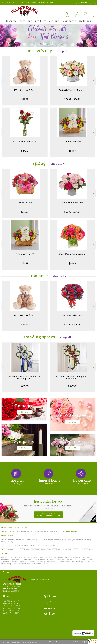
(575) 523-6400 (11, 3)
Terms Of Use (49, 642)
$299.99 (25, 386)
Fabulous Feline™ (72, 142)
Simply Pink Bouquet (72, 203)
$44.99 (25, 151)
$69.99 (25, 212)
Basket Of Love (25, 203)
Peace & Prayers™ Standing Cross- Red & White (72, 378)
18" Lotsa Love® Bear (25, 90)
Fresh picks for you (48, 504)
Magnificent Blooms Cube (72, 254)
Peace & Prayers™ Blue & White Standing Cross (25, 378)
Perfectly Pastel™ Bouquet (72, 90)
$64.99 (72, 151)
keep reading (72, 531)
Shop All (63, 51)
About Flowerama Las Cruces (14, 527)
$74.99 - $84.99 (72, 99)
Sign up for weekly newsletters (48, 515)
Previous (3, 81)
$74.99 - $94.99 (72, 325)
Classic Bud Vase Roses (25, 142)
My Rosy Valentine (72, 315)
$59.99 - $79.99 (72, 212)
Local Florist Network (76, 642)
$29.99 (25, 99)
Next (94, 81)
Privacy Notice (61, 642)
